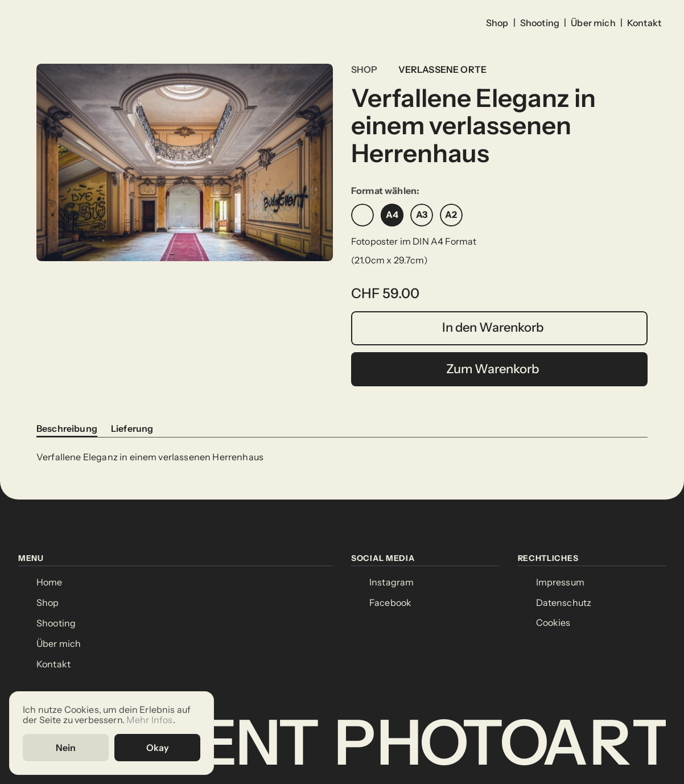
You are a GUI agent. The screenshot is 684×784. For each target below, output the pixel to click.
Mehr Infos (150, 719)
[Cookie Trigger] (553, 623)
